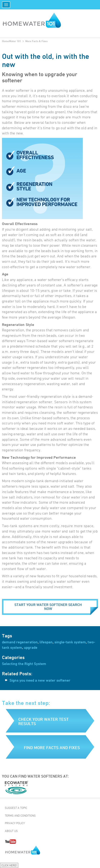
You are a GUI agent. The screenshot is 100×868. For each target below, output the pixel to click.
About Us (11, 831)
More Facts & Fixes (36, 41)
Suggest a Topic (16, 808)
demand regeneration (20, 642)
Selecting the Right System (24, 664)
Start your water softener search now (48, 607)
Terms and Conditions (20, 815)
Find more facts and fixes (52, 748)
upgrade (31, 647)
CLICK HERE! (9, 865)
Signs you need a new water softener (40, 680)
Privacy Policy (15, 823)
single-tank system (70, 642)
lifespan (46, 642)
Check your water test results (43, 721)
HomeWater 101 (11, 41)
